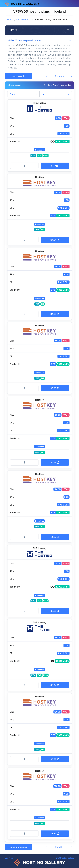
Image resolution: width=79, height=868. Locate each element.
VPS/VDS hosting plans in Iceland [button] (25, 40)
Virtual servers (24, 19)
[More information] (24, 166)
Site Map (9, 858)
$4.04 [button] (55, 240)
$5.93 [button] (55, 537)
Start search (18, 76)
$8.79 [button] (55, 759)
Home (10, 19)
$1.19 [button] (55, 166)
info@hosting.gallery (65, 858)
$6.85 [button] (55, 611)
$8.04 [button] (55, 685)
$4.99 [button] (55, 314)
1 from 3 (58, 76)
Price (12, 94)
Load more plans (18, 847)
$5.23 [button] (55, 388)
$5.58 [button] (55, 463)
